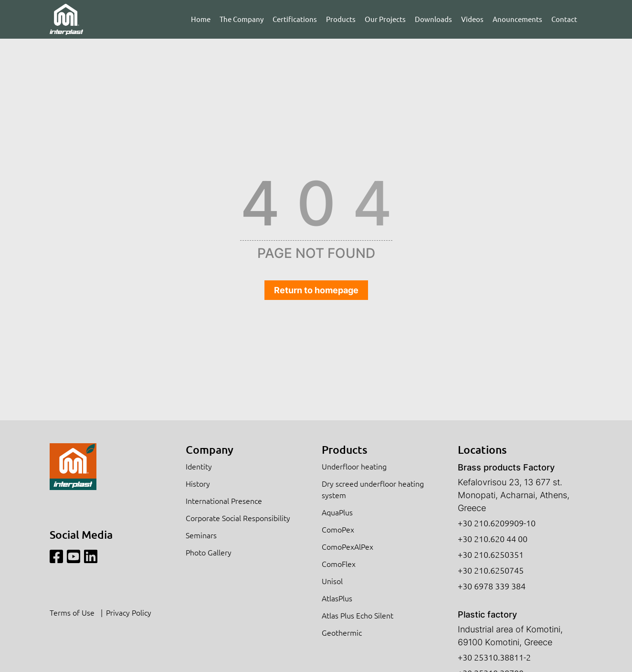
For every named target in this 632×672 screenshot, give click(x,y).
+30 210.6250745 (491, 570)
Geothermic (342, 632)
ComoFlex (339, 564)
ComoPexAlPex (348, 546)
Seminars (201, 535)
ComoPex (338, 529)
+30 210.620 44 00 (493, 539)
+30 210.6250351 (491, 554)
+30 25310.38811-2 (494, 657)
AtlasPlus (337, 598)
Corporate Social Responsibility (238, 518)
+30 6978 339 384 (492, 586)
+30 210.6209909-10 (497, 523)
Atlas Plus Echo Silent (358, 615)
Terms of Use (72, 612)
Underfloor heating (354, 466)
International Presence (224, 501)
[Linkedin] (91, 557)
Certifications (295, 19)
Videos (472, 19)
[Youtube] (74, 557)
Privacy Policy (129, 612)
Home (201, 19)
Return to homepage (316, 290)
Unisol (332, 581)
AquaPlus (337, 512)
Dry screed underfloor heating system (373, 489)
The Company (242, 19)
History (198, 483)
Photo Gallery (209, 552)
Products (341, 19)
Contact (564, 19)
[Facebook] (56, 557)
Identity (199, 466)
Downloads (433, 19)
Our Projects (385, 19)
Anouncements (517, 19)
